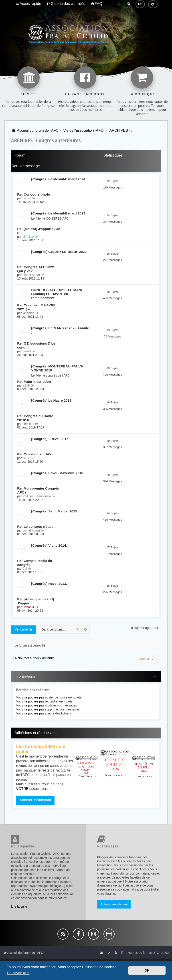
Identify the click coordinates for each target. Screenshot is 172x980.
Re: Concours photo (34, 194)
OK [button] (147, 970)
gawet (27, 351)
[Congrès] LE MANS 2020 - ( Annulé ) (60, 330)
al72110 (28, 237)
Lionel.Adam (31, 275)
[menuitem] (66, 4)
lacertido (28, 313)
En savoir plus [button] (18, 973)
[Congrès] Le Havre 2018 (51, 400)
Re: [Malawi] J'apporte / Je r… (39, 231)
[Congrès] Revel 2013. (49, 584)
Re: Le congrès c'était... (36, 527)
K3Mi (26, 385)
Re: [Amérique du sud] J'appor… (35, 601)
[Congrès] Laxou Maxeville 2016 (57, 473)
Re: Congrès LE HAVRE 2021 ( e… (36, 307)
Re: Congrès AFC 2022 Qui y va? (35, 269)
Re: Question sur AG (34, 454)
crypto (27, 198)
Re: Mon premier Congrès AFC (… (38, 490)
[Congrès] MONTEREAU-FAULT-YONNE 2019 (57, 368)
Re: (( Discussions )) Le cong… (36, 345)
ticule (26, 458)
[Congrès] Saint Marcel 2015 (54, 511)
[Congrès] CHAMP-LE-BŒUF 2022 (59, 252)
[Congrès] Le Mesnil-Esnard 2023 (58, 213)
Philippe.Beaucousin (37, 496)
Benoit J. (28, 607)
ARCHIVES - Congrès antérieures (46, 140)
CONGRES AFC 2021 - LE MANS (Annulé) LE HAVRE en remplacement (57, 294)
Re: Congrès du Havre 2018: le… (35, 418)
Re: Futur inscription (34, 382)
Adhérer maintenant (35, 800)
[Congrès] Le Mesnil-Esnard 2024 (58, 179)
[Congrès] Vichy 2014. (49, 545)
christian (28, 424)
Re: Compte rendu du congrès (34, 563)
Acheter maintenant (114, 904)
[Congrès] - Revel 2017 (50, 439)
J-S (25, 569)
